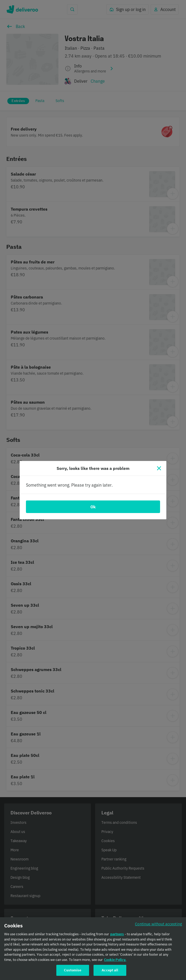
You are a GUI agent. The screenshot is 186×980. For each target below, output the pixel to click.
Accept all (110, 973)
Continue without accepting (158, 927)
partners (117, 937)
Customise (73, 973)
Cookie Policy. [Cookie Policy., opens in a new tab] (115, 963)
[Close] (159, 468)
